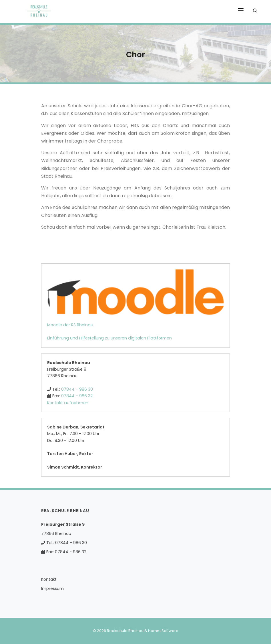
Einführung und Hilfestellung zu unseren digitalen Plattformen (109, 338)
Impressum (52, 588)
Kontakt (49, 579)
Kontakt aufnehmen (68, 403)
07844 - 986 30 (77, 389)
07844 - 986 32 (77, 396)
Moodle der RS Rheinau (70, 325)
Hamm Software (163, 631)
